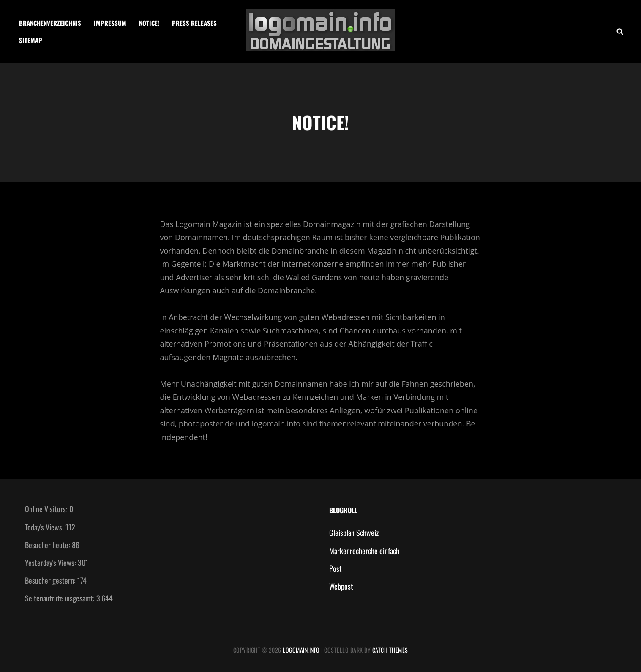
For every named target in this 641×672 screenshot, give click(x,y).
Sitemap (31, 40)
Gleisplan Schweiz (354, 533)
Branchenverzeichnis (50, 23)
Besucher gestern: (51, 580)
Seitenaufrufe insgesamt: (61, 598)
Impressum (110, 23)
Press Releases (194, 23)
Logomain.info (301, 650)
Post (336, 568)
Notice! (149, 23)
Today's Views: (45, 527)
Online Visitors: (47, 509)
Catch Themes (390, 650)
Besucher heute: (48, 545)
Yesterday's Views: (51, 563)
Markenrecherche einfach (364, 551)
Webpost (341, 586)
